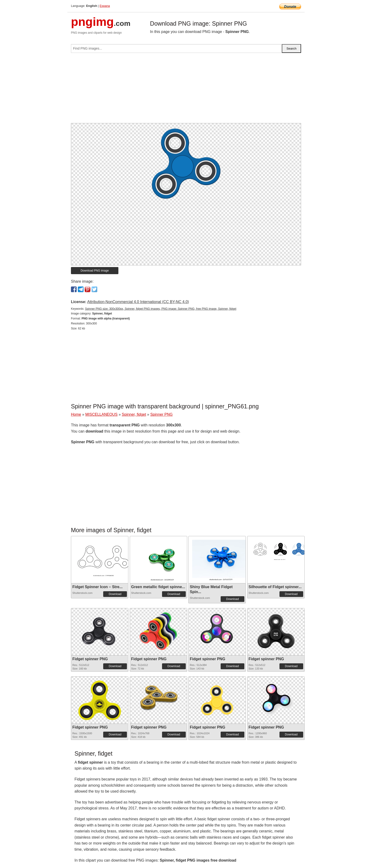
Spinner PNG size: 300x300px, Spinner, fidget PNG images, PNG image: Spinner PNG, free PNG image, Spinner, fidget (161, 309)
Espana (105, 6)
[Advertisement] (186, 90)
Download (115, 594)
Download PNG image (95, 271)
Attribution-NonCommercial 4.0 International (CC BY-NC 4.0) (138, 302)
